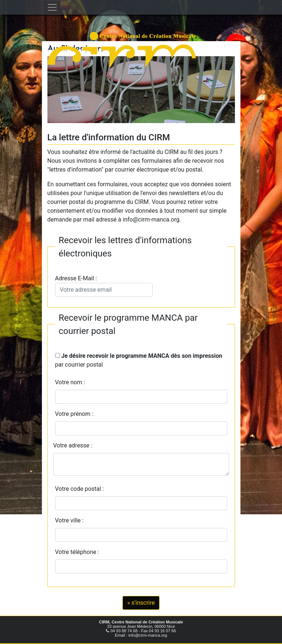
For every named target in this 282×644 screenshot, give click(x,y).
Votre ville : (71, 520)
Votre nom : (70, 382)
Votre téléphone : (79, 552)
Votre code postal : (81, 489)
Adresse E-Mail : (104, 286)
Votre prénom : (74, 414)
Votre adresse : (73, 445)
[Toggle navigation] (52, 7)
